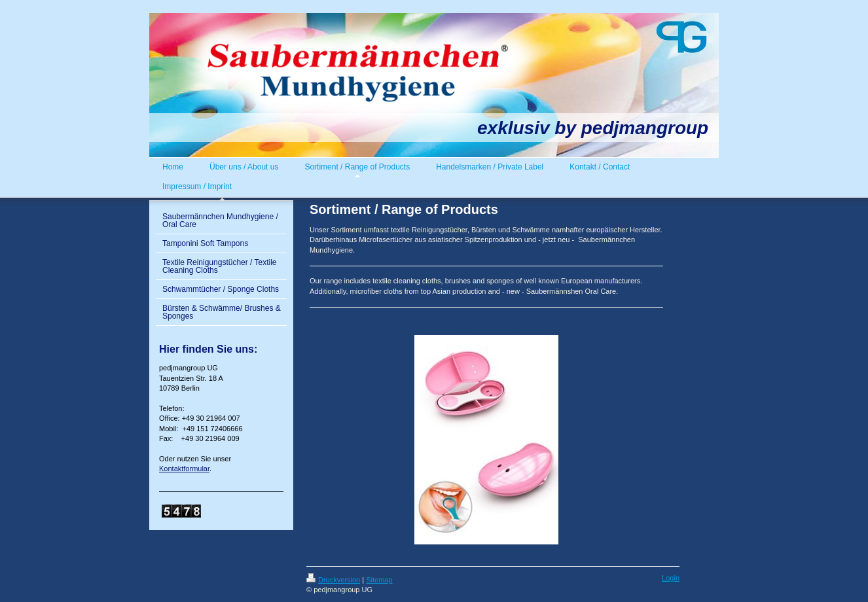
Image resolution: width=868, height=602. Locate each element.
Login (671, 578)
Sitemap (379, 580)
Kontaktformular (184, 469)
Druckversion (333, 580)
